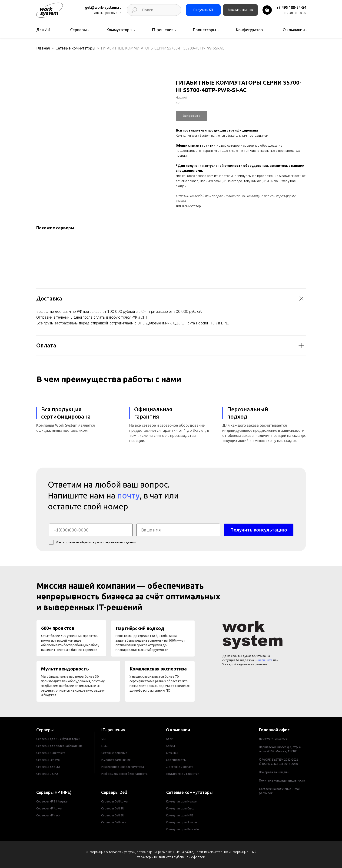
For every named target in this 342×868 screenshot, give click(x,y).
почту (128, 495)
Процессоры (204, 30)
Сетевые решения (114, 753)
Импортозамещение (116, 760)
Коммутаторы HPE (179, 815)
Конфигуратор (249, 30)
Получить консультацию (259, 530)
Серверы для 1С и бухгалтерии (58, 739)
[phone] (91, 530)
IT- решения (113, 730)
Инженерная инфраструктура (123, 767)
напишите (265, 660)
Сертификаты (176, 760)
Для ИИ (43, 30)
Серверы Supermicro (51, 753)
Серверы (78, 30)
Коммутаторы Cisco (180, 808)
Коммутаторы (119, 30)
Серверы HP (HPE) (54, 792)
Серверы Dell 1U (113, 808)
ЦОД (105, 746)
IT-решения (163, 30)
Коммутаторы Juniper (182, 822)
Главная (43, 48)
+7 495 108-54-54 (291, 7)
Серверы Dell (114, 792)
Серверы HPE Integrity (52, 801)
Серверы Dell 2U (113, 815)
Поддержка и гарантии (183, 774)
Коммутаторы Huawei (182, 801)
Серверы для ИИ (48, 767)
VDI (104, 739)
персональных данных (121, 542)
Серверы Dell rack (114, 822)
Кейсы (170, 746)
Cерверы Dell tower (115, 801)
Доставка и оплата (180, 767)
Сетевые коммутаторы (75, 48)
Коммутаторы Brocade (182, 829)
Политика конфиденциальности (282, 780)
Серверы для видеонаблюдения (59, 746)
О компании (294, 30)
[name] (178, 530)
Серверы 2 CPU (47, 774)
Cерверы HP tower (49, 808)
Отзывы (172, 753)
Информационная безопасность (125, 774)
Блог (169, 739)
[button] (240, 10)
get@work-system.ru (103, 7)
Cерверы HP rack (48, 815)
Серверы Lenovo (48, 760)
